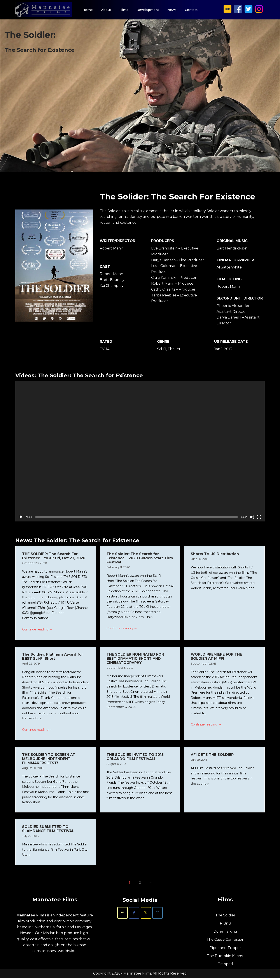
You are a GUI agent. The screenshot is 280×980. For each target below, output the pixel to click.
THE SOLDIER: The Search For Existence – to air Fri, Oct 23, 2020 (54, 557)
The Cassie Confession (225, 941)
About (106, 10)
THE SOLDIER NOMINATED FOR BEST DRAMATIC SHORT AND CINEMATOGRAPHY (135, 660)
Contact (192, 10)
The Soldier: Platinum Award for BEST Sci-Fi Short (52, 658)
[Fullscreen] (259, 518)
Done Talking (225, 933)
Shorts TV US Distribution (215, 555)
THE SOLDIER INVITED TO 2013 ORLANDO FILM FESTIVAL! (135, 758)
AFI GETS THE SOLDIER (212, 756)
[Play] (21, 518)
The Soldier (225, 917)
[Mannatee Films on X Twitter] (146, 915)
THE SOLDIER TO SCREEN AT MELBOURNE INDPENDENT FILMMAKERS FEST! (49, 760)
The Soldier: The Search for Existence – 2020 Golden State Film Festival (140, 559)
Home (87, 10)
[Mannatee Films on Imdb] (122, 915)
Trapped (225, 966)
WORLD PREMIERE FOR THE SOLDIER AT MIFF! (216, 658)
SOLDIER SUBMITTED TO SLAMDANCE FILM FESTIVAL (48, 831)
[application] (140, 452)
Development (148, 10)
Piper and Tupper (225, 950)
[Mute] (252, 518)
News (172, 10)
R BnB (225, 925)
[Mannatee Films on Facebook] (239, 12)
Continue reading (37, 631)
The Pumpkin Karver (225, 958)
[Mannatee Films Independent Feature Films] (44, 10)
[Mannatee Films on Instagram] (260, 12)
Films (124, 10)
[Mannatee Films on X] (249, 12)
